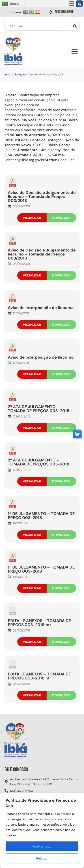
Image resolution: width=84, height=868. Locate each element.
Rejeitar (42, 858)
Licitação (20, 75)
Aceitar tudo (42, 846)
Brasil (10, 4)
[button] (74, 51)
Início (8, 75)
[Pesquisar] (75, 26)
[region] (42, 831)
